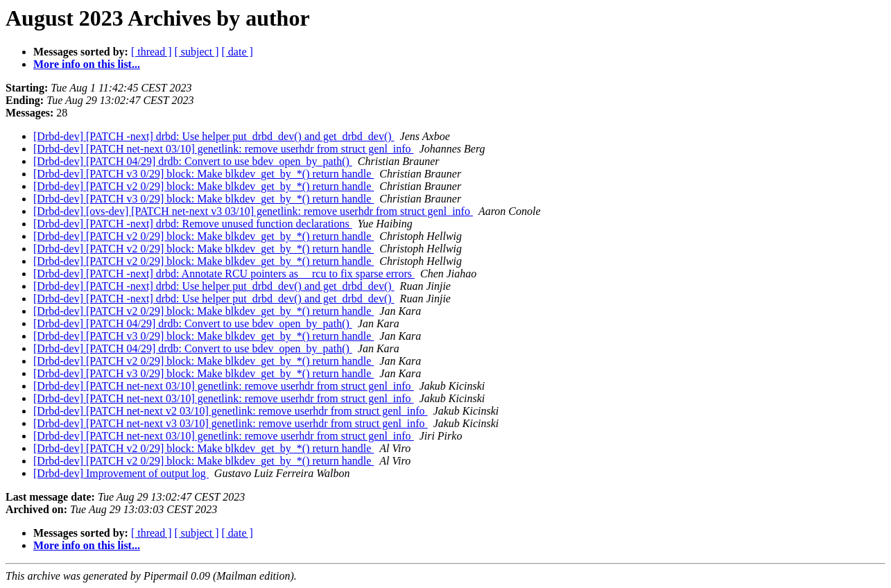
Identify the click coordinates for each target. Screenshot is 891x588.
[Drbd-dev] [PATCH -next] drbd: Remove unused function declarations (193, 224)
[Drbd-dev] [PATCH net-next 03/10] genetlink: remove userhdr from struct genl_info (224, 149)
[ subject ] (197, 52)
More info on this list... (87, 64)
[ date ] (237, 52)
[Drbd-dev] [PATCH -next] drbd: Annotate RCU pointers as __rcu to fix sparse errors (224, 274)
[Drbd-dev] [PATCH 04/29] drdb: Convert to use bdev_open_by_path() (193, 161)
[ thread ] (152, 52)
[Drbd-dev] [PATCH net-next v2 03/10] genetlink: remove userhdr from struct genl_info (231, 411)
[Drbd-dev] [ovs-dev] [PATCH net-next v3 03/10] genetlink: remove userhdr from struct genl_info (253, 211)
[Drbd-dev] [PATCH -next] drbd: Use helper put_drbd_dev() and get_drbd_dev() (214, 136)
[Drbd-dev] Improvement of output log (121, 473)
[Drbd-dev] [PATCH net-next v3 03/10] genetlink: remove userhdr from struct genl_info (231, 423)
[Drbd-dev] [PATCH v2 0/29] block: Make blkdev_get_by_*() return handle (204, 186)
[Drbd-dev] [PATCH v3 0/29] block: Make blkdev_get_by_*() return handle (204, 174)
